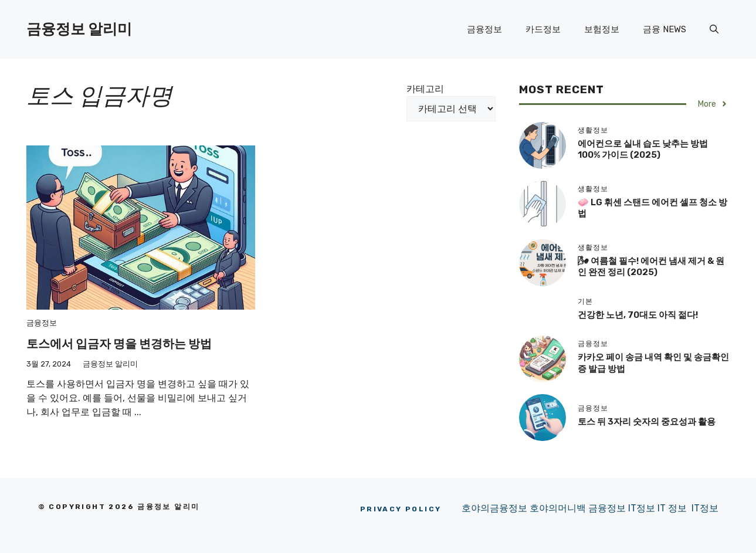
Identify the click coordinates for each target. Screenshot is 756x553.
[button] (714, 29)
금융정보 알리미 (79, 29)
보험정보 (602, 29)
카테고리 (425, 89)
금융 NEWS (665, 29)
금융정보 (484, 29)
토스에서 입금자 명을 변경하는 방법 (119, 344)
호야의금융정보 (494, 508)
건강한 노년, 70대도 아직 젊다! (638, 315)
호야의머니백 (559, 508)
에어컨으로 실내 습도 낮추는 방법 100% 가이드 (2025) (643, 150)
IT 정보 (672, 508)
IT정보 (643, 508)
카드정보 (543, 29)
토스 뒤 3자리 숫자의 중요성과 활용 (647, 422)
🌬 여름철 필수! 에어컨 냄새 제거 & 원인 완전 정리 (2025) (651, 267)
